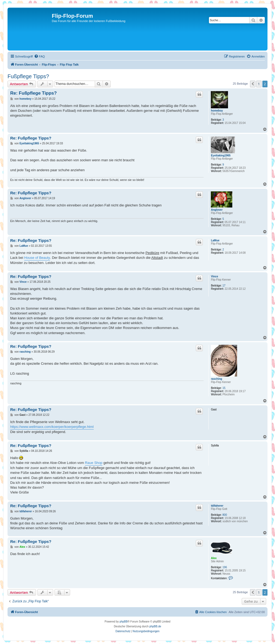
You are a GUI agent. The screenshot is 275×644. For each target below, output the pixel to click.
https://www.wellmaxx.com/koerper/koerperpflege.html (52, 427)
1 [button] (259, 84)
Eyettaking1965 (221, 155)
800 (225, 515)
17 (224, 286)
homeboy (217, 111)
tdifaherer (217, 506)
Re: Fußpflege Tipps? (33, 93)
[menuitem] (39, 56)
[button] (253, 84)
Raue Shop (94, 463)
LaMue (215, 240)
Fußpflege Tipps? (28, 76)
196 (225, 567)
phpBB (124, 622)
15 (224, 388)
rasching (216, 379)
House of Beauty (37, 258)
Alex (214, 558)
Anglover (217, 210)
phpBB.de (155, 626)
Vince (214, 276)
